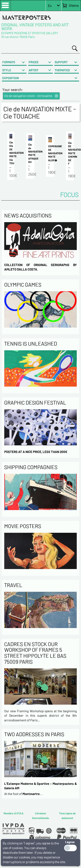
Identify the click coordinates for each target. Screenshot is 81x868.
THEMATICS (62, 70)
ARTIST (34, 70)
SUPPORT (61, 62)
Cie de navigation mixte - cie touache (28, 96)
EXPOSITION (11, 78)
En (50, 6)
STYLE (7, 70)
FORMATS (9, 62)
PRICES (34, 62)
